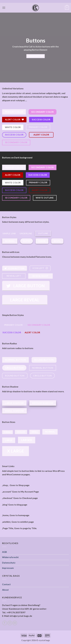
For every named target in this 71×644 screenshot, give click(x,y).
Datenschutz (9, 563)
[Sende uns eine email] (15, 623)
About (5, 590)
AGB (4, 552)
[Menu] (4, 8)
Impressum (8, 568)
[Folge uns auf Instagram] (10, 623)
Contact (6, 584)
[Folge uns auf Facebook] (5, 623)
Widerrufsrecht (10, 557)
